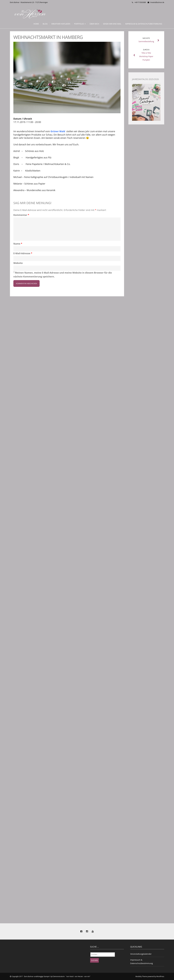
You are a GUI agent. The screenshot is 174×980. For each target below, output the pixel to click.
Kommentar (21, 215)
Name (18, 244)
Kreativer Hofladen (61, 24)
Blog (45, 24)
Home (36, 24)
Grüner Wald (58, 131)
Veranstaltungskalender (141, 954)
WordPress (160, 976)
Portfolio (80, 24)
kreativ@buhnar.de (157, 2)
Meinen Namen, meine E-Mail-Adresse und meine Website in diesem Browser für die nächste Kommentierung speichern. (63, 275)
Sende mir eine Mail (112, 24)
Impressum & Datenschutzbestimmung (144, 24)
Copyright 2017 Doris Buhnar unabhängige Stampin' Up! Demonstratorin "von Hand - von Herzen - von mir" (51, 976)
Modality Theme (141, 976)
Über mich (94, 24)
